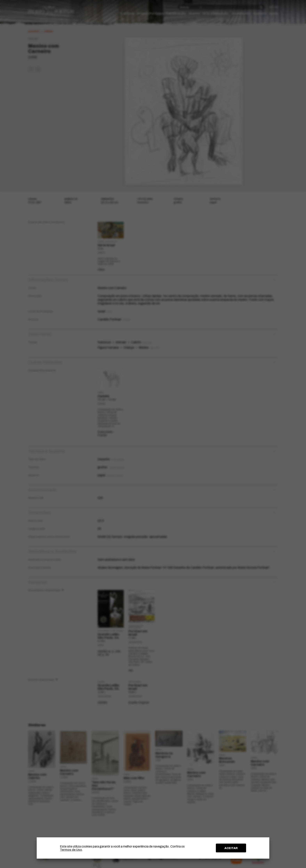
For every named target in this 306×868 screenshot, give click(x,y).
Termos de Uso (71, 850)
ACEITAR (231, 848)
